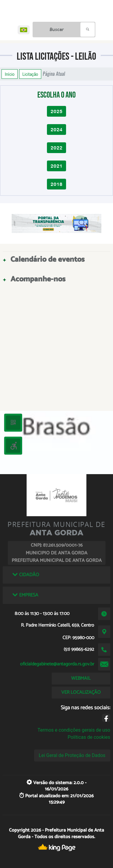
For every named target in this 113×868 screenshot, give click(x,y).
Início (10, 74)
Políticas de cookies (89, 737)
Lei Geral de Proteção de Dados (72, 755)
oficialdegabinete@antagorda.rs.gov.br (57, 664)
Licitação (30, 74)
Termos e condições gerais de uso (74, 730)
